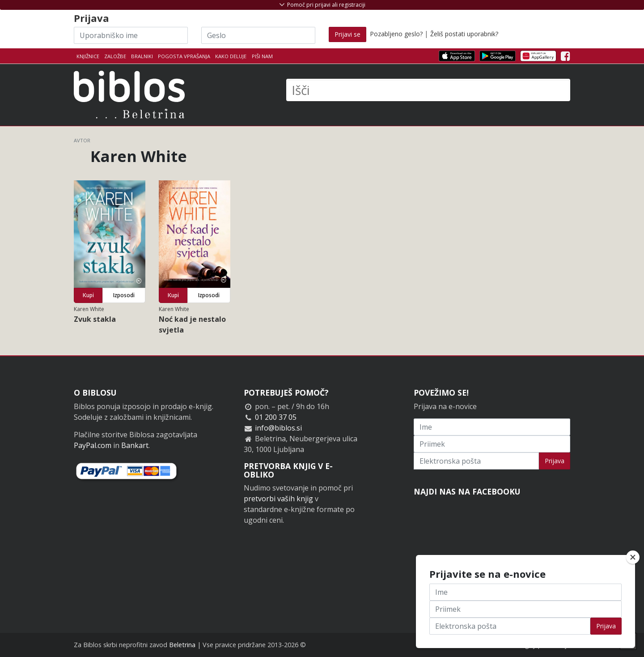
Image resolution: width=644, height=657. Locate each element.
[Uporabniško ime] (131, 35)
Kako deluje (231, 56)
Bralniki (142, 56)
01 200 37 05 (276, 417)
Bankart (135, 445)
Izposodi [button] (124, 295)
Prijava (555, 461)
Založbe (115, 56)
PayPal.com (93, 445)
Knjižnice (88, 56)
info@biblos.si (278, 428)
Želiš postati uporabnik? (464, 34)
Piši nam (262, 56)
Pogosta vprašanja (184, 56)
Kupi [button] (88, 295)
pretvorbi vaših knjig (278, 499)
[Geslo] (258, 35)
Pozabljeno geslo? (396, 34)
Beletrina (182, 645)
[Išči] (428, 90)
